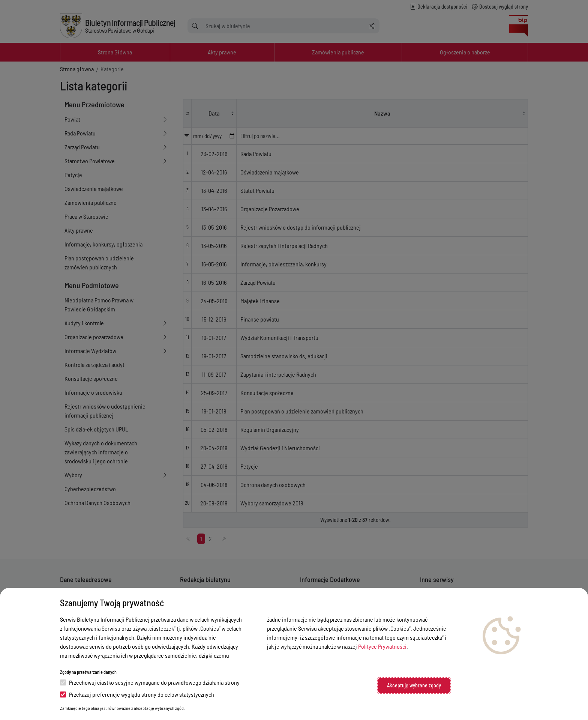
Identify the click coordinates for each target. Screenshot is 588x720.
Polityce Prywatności (382, 646)
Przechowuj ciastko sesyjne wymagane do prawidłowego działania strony (150, 682)
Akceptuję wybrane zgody (414, 685)
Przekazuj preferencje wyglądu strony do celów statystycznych (137, 694)
